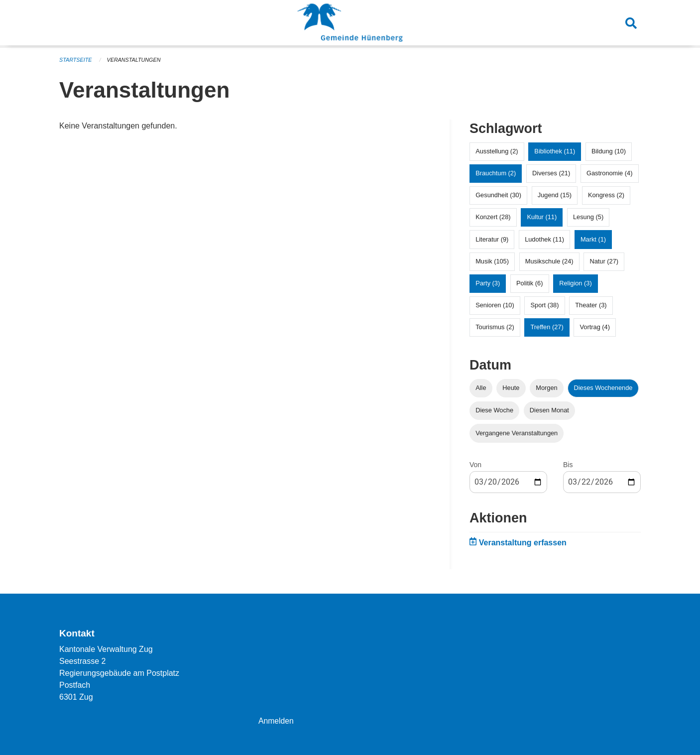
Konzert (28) (493, 217)
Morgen (546, 388)
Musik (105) (492, 261)
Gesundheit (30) (498, 195)
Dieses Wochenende (603, 388)
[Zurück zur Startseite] (350, 24)
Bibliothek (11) (555, 151)
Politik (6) (529, 283)
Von (475, 465)
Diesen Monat (549, 410)
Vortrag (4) (594, 327)
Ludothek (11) (544, 239)
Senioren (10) (495, 305)
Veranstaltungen (135, 60)
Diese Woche (494, 410)
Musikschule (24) (549, 261)
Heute (511, 388)
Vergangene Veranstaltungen (517, 433)
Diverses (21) (551, 173)
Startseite (76, 60)
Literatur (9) (492, 239)
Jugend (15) (555, 195)
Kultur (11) (542, 217)
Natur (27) (604, 261)
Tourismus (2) (495, 327)
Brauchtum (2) (496, 173)
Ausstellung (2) (497, 151)
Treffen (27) (547, 327)
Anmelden (276, 721)
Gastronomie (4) (609, 173)
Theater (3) (591, 305)
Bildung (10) (609, 151)
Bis (568, 465)
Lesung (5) (588, 217)
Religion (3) (575, 283)
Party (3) (488, 283)
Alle (481, 388)
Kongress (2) (606, 195)
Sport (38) (545, 305)
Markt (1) (593, 239)
